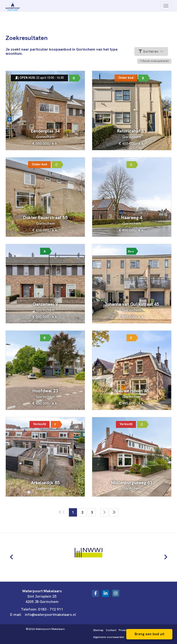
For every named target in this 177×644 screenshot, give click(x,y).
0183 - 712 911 (50, 609)
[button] (154, 61)
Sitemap (98, 630)
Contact (111, 630)
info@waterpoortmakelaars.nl (50, 615)
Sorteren (151, 51)
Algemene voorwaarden (109, 637)
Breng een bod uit (149, 634)
